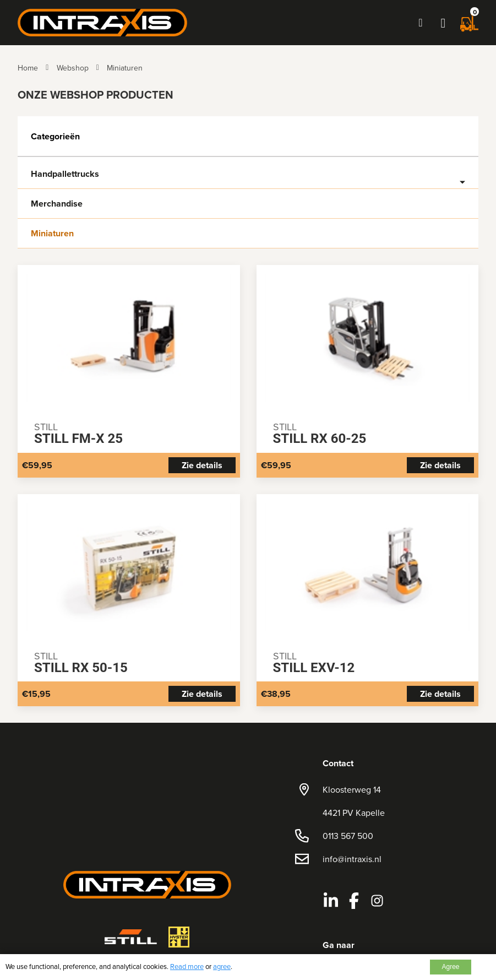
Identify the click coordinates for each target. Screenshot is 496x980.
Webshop (73, 68)
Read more (187, 966)
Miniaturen (125, 68)
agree (222, 966)
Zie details (202, 465)
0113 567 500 (348, 836)
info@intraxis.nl (352, 859)
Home (28, 68)
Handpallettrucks (65, 174)
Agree (450, 967)
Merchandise (57, 204)
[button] (443, 23)
